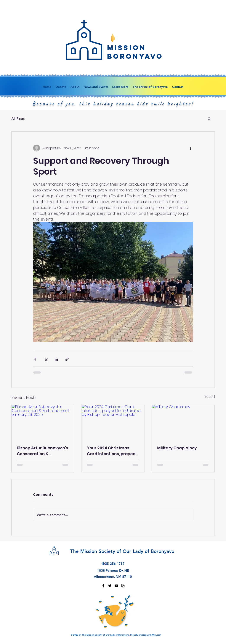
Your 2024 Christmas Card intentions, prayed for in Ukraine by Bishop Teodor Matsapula (111, 451)
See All (210, 397)
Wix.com (157, 635)
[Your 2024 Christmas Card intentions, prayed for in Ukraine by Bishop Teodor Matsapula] (113, 422)
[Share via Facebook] (35, 359)
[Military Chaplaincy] (183, 422)
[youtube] (116, 586)
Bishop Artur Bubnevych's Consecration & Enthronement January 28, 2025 (42, 451)
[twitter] (110, 586)
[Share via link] (67, 359)
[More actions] (191, 148)
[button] (209, 118)
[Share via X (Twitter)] (46, 359)
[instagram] (123, 586)
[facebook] (103, 586)
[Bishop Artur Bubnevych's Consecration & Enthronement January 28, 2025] (43, 422)
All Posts (18, 119)
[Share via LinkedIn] (56, 359)
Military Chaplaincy (177, 448)
